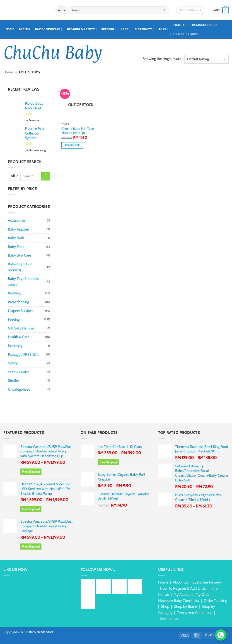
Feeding (109, 30)
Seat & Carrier (18, 372)
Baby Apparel (18, 229)
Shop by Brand (185, 606)
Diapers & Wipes (21, 311)
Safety (13, 363)
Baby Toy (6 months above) (24, 282)
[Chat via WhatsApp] (221, 635)
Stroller (13, 381)
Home (10, 29)
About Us (180, 582)
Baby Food (16, 247)
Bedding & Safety (82, 30)
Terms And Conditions (195, 613)
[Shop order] (207, 59)
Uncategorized (19, 389)
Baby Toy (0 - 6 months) (20, 267)
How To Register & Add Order (183, 588)
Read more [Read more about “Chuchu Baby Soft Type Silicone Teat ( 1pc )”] (72, 145)
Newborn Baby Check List (179, 601)
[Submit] (164, 10)
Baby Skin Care (19, 255)
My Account (183, 594)
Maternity (145, 30)
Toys (164, 30)
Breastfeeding (18, 302)
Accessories (17, 220)
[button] (221, 10)
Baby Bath (16, 238)
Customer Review (207, 582)
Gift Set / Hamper (21, 328)
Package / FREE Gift (23, 354)
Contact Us (169, 619)
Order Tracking (215, 601)
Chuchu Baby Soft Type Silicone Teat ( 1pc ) (78, 131)
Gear (126, 30)
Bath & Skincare (49, 30)
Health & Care (19, 337)
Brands (25, 29)
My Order (203, 594)
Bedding (14, 293)
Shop (165, 606)
